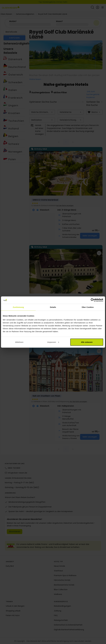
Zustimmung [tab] (18, 307)
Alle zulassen (87, 342)
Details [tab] (53, 307)
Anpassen (53, 342)
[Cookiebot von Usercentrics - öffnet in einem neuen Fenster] (93, 300)
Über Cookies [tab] (88, 307)
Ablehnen (19, 342)
